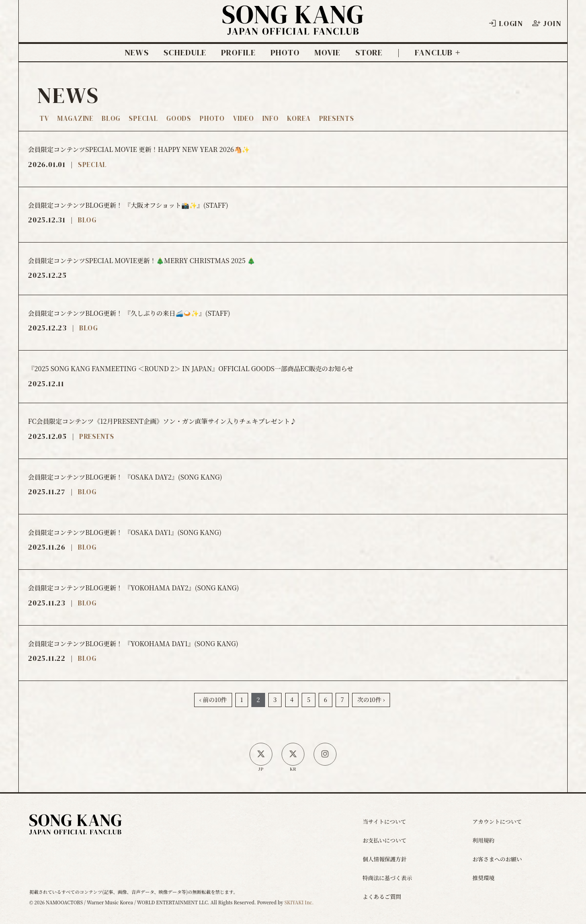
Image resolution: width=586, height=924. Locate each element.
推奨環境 (483, 878)
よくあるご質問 (382, 896)
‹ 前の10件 (213, 700)
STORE (369, 53)
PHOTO (285, 53)
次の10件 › (371, 700)
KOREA (299, 118)
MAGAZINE (75, 118)
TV (44, 118)
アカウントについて (497, 821)
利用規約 (483, 840)
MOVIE (328, 53)
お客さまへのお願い (497, 859)
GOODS (179, 118)
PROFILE (238, 53)
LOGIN (505, 23)
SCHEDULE (185, 53)
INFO (270, 118)
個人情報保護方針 (385, 859)
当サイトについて (384, 821)
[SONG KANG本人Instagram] (325, 754)
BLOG (111, 118)
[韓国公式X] (293, 754)
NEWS (137, 53)
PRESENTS (337, 118)
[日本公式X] (261, 754)
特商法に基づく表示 (387, 878)
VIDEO (244, 118)
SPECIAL (143, 118)
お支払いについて (385, 840)
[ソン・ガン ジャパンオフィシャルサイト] (293, 28)
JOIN (546, 23)
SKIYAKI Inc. (299, 902)
